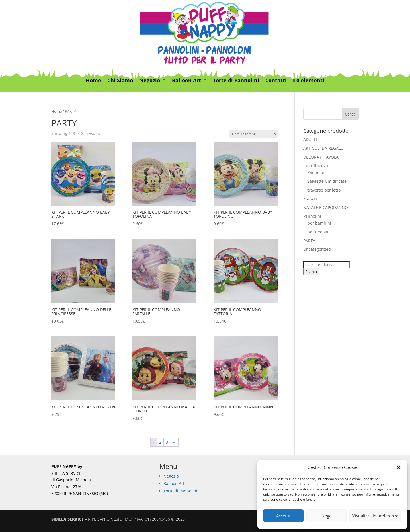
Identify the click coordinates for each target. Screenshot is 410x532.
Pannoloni (317, 172)
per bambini (319, 223)
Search (311, 272)
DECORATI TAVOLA (321, 157)
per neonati (319, 232)
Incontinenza (316, 166)
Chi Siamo (120, 81)
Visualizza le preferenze (375, 516)
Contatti (276, 81)
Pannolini (312, 216)
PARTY (309, 241)
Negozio (150, 81)
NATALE (311, 199)
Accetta (283, 516)
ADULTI (310, 139)
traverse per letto (324, 190)
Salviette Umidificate (327, 181)
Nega (326, 516)
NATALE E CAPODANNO (326, 207)
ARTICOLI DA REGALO (323, 148)
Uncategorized (317, 249)
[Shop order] (253, 134)
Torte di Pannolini (236, 81)
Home (93, 81)
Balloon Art (186, 81)
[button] (399, 467)
